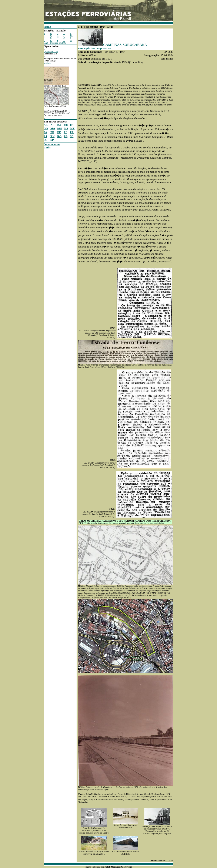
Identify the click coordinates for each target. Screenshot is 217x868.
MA (53, 128)
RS (66, 136)
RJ (45, 136)
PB (52, 132)
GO (46, 128)
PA (45, 132)
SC (45, 140)
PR (72, 132)
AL (46, 125)
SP (52, 140)
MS (66, 128)
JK (71, 36)
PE (59, 132)
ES (72, 125)
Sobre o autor (52, 144)
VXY (46, 43)
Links (47, 147)
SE (72, 136)
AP (52, 125)
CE (66, 125)
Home (47, 27)
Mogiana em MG (58, 43)
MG (60, 128)
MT (72, 128)
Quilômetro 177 (51, 51)
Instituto (47, 63)
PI (65, 132)
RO (59, 136)
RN (52, 136)
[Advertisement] (56, 213)
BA (59, 125)
